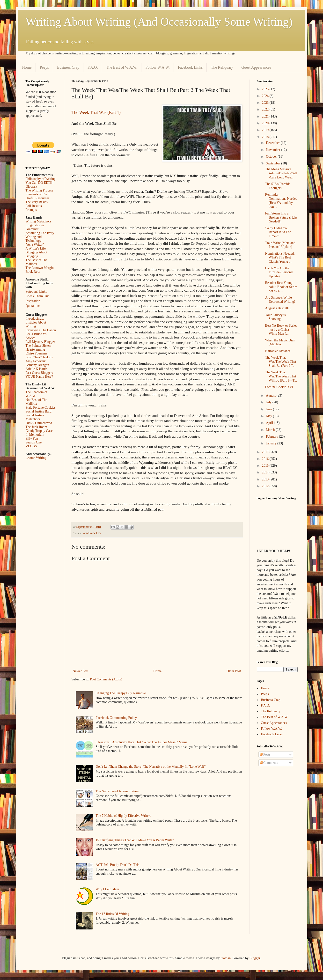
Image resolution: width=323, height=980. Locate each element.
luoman (226, 958)
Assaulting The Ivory (40, 233)
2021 (266, 116)
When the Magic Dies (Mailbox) (280, 342)
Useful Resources (37, 198)
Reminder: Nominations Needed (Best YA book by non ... (281, 201)
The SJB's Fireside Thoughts (278, 186)
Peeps (44, 67)
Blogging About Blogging (37, 254)
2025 (266, 89)
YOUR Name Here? (39, 377)
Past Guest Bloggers (39, 373)
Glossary (32, 187)
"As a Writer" (35, 245)
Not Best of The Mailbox (37, 402)
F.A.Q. (93, 67)
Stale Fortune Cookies (41, 408)
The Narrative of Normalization (117, 791)
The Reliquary (222, 67)
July (269, 402)
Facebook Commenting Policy (116, 718)
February (272, 437)
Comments (269, 763)
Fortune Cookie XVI (279, 387)
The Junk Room (36, 427)
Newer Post (81, 671)
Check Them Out (37, 296)
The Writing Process (39, 190)
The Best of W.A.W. (122, 67)
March (271, 430)
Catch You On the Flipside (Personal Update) (279, 272)
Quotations (33, 306)
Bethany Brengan (37, 365)
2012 (266, 486)
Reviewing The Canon (41, 330)
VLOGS (31, 446)
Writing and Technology (34, 239)
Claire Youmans (36, 353)
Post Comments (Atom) (106, 679)
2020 (266, 123)
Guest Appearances (256, 67)
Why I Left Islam (107, 889)
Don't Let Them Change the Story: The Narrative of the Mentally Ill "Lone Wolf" (151, 767)
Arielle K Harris (37, 369)
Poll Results (34, 206)
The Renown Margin (40, 268)
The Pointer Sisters (39, 346)
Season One (34, 442)
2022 (266, 109)
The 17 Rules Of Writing (113, 914)
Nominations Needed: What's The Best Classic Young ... (280, 258)
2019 (266, 130)
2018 (266, 137)
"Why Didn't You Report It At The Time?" (278, 232)
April (270, 423)
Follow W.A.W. (158, 67)
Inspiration (33, 301)
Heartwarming (35, 350)
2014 (266, 472)
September (274, 163)
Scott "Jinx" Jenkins (39, 357)
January (272, 443)
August (271, 395)
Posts (265, 755)
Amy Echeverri (36, 361)
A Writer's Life (92, 533)
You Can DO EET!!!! (40, 183)
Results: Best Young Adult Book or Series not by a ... (281, 287)
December (273, 143)
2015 (266, 466)
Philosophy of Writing (41, 179)
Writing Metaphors (38, 221)
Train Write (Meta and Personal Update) (280, 245)
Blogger (255, 958)
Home (27, 67)
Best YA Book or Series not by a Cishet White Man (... (281, 330)
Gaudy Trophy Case (39, 431)
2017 (266, 452)
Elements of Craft (38, 194)
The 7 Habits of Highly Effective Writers (123, 816)
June (269, 409)
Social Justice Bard (39, 411)
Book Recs (33, 272)
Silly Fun (32, 438)
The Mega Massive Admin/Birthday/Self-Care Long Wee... (281, 173)
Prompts (31, 210)
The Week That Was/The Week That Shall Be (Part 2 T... (280, 362)
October (272, 157)
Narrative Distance (278, 351)
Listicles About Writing (36, 324)
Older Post (234, 671)
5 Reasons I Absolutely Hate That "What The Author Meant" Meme (142, 742)
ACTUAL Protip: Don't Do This (118, 865)
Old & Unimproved (39, 423)
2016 (266, 459)
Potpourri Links (36, 291)
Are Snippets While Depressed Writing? (280, 300)
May (269, 416)
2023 (266, 103)
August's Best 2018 (278, 308)
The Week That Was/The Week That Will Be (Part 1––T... (281, 376)
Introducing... (35, 319)
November (274, 150)
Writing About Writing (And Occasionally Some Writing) (159, 22)
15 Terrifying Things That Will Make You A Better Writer (135, 840)
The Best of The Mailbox (37, 262)
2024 (266, 96)
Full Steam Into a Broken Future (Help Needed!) (281, 217)
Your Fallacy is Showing (275, 317)
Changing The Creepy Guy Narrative (121, 693)
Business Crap (68, 67)
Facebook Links (190, 67)
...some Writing (36, 458)
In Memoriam (35, 435)
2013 (266, 479)
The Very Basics (37, 202)
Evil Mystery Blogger (40, 342)
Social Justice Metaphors (35, 417)
